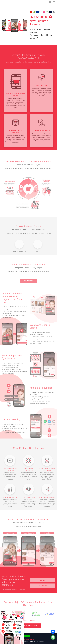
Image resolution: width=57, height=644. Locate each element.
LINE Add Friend (25, 636)
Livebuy (4, 3)
